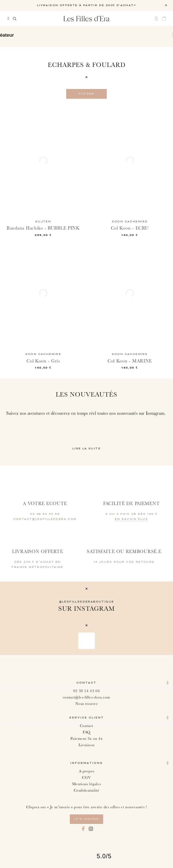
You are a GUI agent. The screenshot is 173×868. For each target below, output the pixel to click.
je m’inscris (86, 819)
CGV (86, 778)
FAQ (86, 732)
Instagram (91, 829)
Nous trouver (86, 704)
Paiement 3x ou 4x (86, 739)
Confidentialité (87, 790)
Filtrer (86, 94)
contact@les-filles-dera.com (86, 697)
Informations (87, 763)
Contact (86, 683)
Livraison (86, 745)
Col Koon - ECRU (130, 228)
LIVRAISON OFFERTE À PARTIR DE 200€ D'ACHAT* (86, 5)
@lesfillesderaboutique (87, 602)
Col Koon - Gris (43, 361)
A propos (87, 771)
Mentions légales (87, 784)
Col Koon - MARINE (130, 361)
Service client (87, 718)
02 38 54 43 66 (86, 691)
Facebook (83, 829)
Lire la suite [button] (86, 449)
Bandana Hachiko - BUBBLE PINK (43, 228)
